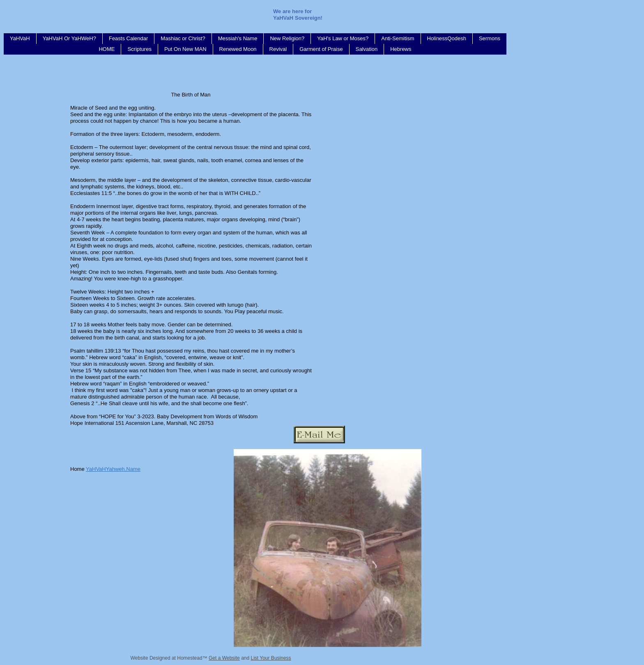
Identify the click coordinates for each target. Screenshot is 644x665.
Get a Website (224, 658)
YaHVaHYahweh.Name (113, 469)
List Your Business (271, 658)
